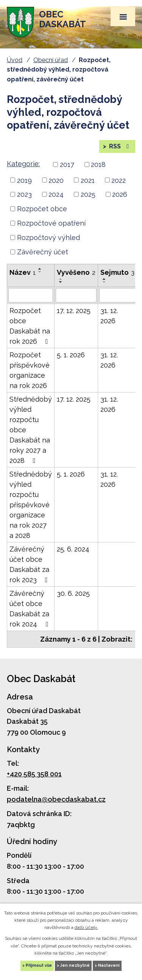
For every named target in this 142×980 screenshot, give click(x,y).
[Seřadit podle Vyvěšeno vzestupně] (61, 279)
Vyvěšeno (76, 272)
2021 (88, 180)
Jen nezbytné (75, 965)
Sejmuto (117, 272)
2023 (24, 194)
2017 (67, 164)
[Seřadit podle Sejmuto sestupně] (105, 282)
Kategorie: (23, 164)
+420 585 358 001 (34, 774)
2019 (24, 180)
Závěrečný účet (43, 252)
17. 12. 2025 (74, 311)
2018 (98, 164)
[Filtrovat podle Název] (31, 295)
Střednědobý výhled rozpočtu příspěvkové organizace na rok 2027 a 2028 (31, 505)
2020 (56, 180)
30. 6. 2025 (73, 593)
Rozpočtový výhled (48, 238)
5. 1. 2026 (71, 355)
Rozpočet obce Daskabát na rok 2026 (30, 326)
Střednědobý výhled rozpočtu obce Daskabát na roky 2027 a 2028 (31, 430)
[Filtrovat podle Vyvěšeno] (76, 295)
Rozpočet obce (42, 209)
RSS (119, 146)
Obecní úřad (51, 60)
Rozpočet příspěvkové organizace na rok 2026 (30, 370)
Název (23, 272)
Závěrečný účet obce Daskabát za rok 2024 (30, 609)
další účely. (86, 927)
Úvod (15, 60)
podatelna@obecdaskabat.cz (56, 799)
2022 (119, 180)
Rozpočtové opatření (51, 223)
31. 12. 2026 (109, 316)
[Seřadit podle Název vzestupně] (40, 269)
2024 (56, 194)
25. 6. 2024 (73, 549)
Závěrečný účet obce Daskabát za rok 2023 (30, 564)
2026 (120, 194)
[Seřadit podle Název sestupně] (40, 272)
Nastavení (109, 965)
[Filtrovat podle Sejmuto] (117, 295)
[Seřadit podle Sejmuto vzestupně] (105, 279)
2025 (88, 194)
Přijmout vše (39, 965)
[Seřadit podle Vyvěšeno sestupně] (61, 282)
